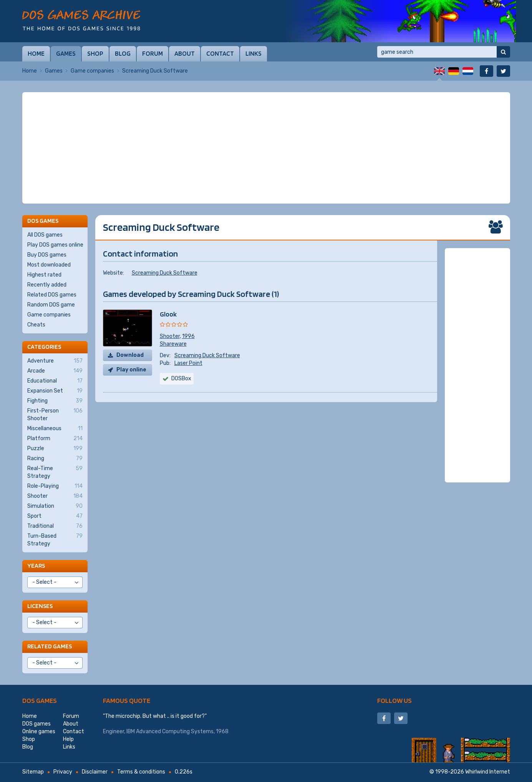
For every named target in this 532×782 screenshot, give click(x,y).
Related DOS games (52, 295)
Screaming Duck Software (165, 273)
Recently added (47, 285)
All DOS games (45, 235)
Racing (55, 459)
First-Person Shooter (55, 414)
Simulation (55, 506)
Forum (152, 53)
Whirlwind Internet (488, 772)
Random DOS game (51, 305)
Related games (50, 646)
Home (36, 53)
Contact (220, 53)
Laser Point (188, 363)
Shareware (173, 344)
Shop (95, 53)
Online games (39, 731)
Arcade (55, 371)
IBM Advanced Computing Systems (170, 731)
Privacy (63, 772)
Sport (55, 516)
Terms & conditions (141, 772)
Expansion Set (55, 391)
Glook (168, 314)
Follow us (394, 700)
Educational (55, 381)
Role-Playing (55, 486)
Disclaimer (95, 772)
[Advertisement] (266, 148)
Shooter (170, 336)
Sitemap (33, 772)
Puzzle (55, 449)
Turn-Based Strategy (55, 540)
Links (254, 53)
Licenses (40, 606)
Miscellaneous (55, 429)
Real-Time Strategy (55, 472)
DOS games (40, 700)
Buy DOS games (47, 255)
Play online (131, 370)
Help (68, 739)
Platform (55, 439)
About (185, 53)
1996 (188, 336)
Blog (123, 53)
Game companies (92, 71)
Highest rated (44, 275)
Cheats (36, 325)
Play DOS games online (55, 245)
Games (66, 53)
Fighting (55, 401)
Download (130, 355)
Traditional (55, 526)
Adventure (55, 361)
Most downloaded (49, 265)
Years (36, 566)
